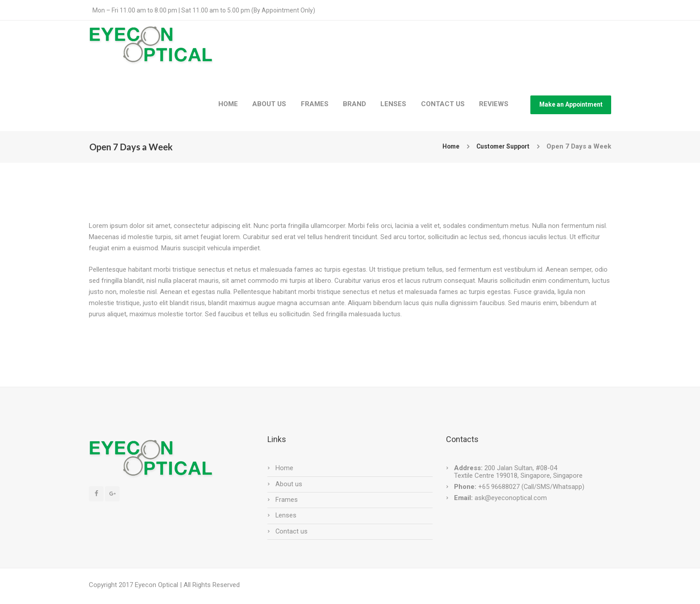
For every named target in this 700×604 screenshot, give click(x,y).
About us (289, 484)
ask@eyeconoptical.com (511, 498)
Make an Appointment (571, 104)
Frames (287, 500)
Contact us (292, 531)
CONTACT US (443, 104)
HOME (228, 104)
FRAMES (315, 104)
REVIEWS (494, 104)
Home (445, 146)
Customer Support (500, 146)
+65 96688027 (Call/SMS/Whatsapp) (531, 487)
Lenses (286, 515)
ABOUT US (269, 104)
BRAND (354, 104)
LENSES (393, 104)
